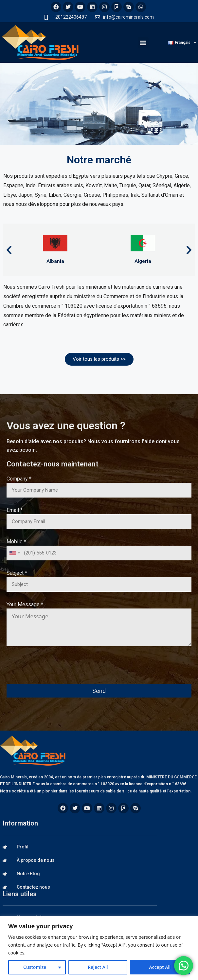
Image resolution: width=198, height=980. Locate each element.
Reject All (98, 967)
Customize (35, 967)
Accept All (160, 967)
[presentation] (56, 670)
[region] (99, 948)
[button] (143, 43)
